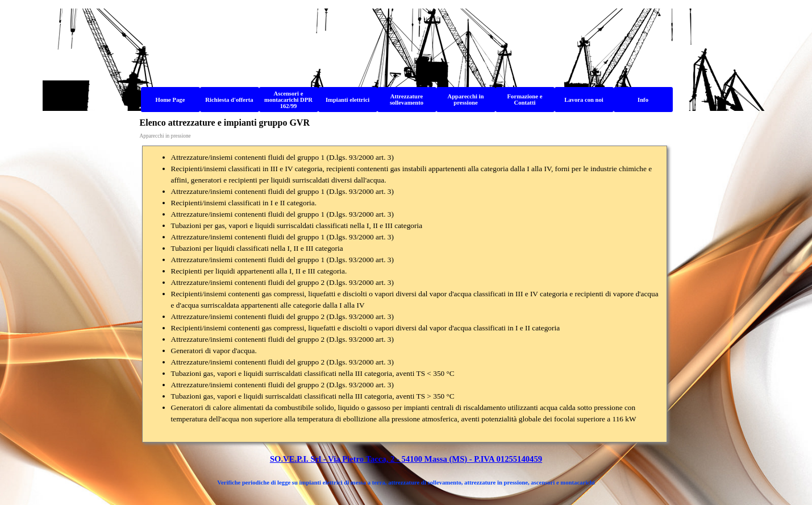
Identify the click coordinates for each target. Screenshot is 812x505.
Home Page (170, 100)
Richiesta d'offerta (229, 100)
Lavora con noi (584, 100)
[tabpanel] (405, 294)
